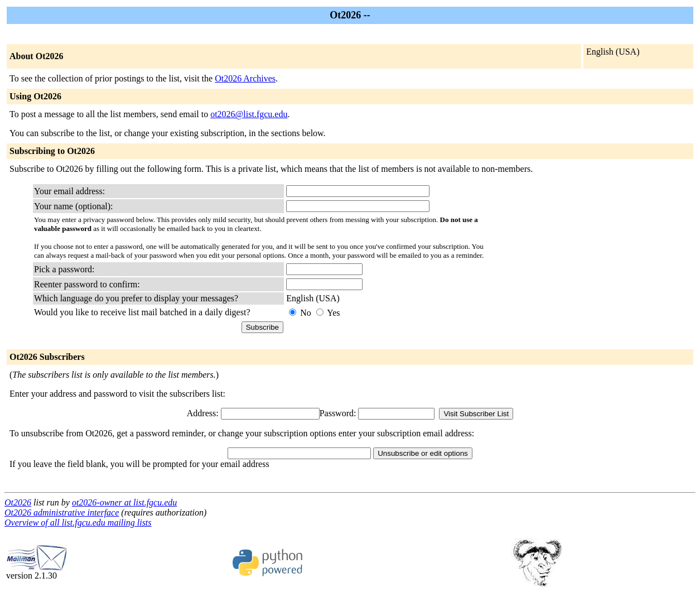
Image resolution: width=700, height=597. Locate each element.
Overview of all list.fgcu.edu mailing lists (78, 523)
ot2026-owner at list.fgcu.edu (124, 502)
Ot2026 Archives (245, 78)
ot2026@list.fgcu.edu (249, 114)
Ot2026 (18, 502)
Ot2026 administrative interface (62, 512)
